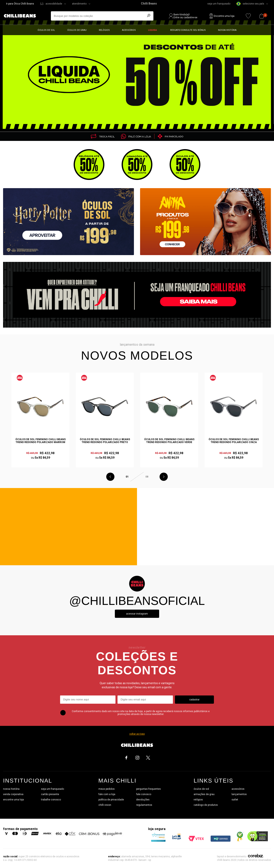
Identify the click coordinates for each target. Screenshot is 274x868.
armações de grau (204, 794)
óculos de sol (201, 789)
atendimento (79, 4)
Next (164, 477)
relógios (198, 800)
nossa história (11, 789)
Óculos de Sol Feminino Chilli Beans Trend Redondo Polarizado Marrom (41, 441)
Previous (110, 477)
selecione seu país (250, 4)
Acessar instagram (137, 614)
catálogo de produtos (206, 805)
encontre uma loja (13, 800)
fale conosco (144, 794)
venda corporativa (13, 794)
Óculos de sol (46, 30)
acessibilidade (54, 4)
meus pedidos (107, 789)
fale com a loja (107, 794)
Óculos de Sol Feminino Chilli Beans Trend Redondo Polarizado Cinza (234, 441)
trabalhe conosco (51, 800)
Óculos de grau (77, 30)
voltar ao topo (137, 734)
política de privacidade (111, 800)
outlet (235, 800)
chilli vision (105, 805)
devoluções (143, 800)
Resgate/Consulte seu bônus (188, 30)
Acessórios (129, 30)
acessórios (238, 789)
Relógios (104, 30)
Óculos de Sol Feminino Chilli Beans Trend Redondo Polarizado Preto (105, 441)
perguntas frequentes (148, 789)
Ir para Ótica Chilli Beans (20, 4)
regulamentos (144, 805)
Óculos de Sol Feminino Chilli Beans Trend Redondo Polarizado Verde (169, 441)
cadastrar (194, 700)
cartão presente (50, 794)
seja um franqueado (219, 4)
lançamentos (239, 794)
